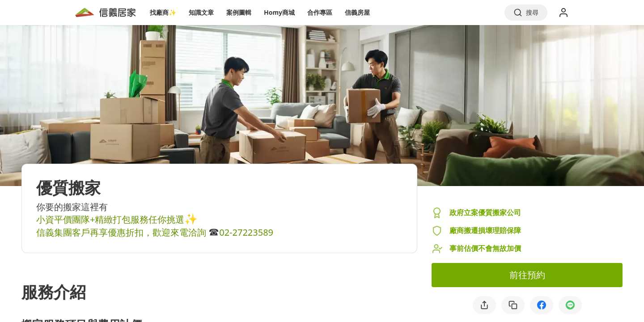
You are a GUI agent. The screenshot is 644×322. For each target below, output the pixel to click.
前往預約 (527, 275)
